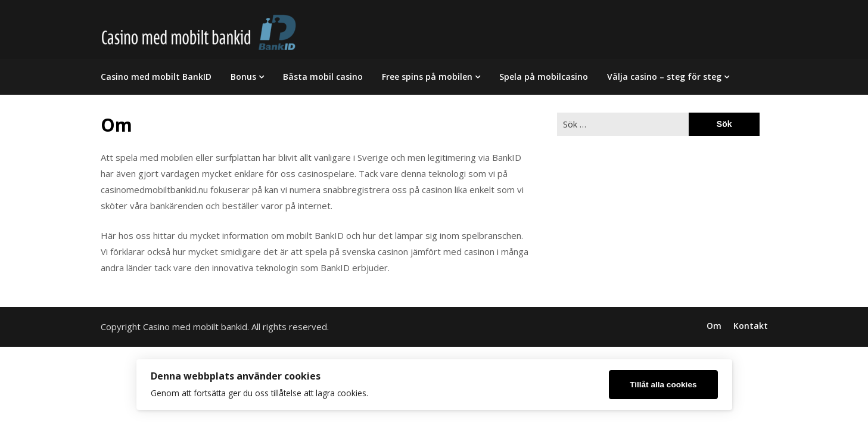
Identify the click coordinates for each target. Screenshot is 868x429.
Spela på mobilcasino (544, 77)
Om (714, 326)
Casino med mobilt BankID (156, 77)
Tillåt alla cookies (663, 385)
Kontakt (751, 326)
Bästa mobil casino (323, 77)
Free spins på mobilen (427, 77)
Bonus (243, 77)
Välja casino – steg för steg (664, 77)
